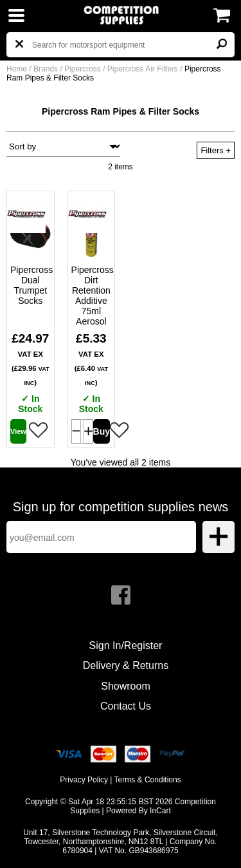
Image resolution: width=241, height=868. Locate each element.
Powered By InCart (138, 811)
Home (17, 69)
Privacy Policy (84, 780)
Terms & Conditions (148, 780)
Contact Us (126, 706)
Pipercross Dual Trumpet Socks (31, 285)
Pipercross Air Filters (144, 69)
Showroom (125, 686)
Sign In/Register (126, 646)
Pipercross (84, 69)
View (18, 431)
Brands (46, 69)
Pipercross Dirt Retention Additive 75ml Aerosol (92, 296)
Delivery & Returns (126, 665)
